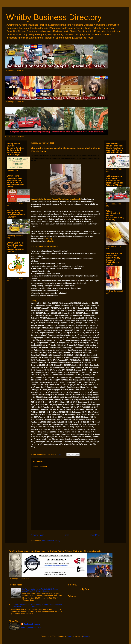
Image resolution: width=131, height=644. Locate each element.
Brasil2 (70, 636)
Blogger (86, 636)
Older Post (94, 535)
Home (66, 535)
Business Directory (32, 624)
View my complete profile (31, 628)
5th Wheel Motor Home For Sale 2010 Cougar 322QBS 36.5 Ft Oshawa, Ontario (40, 590)
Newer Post (37, 535)
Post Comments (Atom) (51, 541)
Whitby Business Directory (54, 17)
